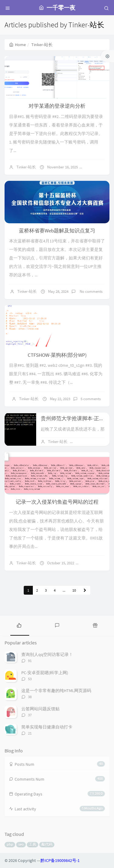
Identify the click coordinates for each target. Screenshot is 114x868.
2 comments (95, 563)
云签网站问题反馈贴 (40, 709)
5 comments (91, 399)
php (10, 844)
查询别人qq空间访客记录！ (47, 654)
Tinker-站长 (26, 167)
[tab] (19, 625)
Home (17, 45)
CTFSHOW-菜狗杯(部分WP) (57, 355)
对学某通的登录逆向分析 (57, 106)
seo (21, 844)
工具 (33, 844)
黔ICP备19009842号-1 (60, 860)
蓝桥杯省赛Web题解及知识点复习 (57, 231)
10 (74, 590)
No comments (100, 167)
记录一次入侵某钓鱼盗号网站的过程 (57, 502)
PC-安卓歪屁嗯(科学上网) (45, 673)
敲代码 (47, 844)
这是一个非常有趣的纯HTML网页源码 (56, 691)
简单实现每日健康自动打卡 (47, 727)
